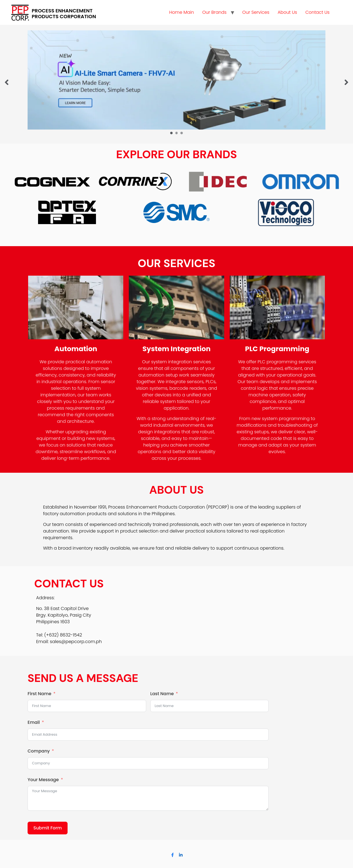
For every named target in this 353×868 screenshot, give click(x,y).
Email (34, 722)
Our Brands (214, 12)
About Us (287, 12)
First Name (39, 694)
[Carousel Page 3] (182, 133)
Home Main (181, 12)
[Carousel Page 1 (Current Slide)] (171, 133)
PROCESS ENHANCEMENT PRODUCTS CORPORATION (64, 14)
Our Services (256, 12)
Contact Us (317, 12)
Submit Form (48, 828)
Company (39, 751)
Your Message (43, 780)
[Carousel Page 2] (177, 133)
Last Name (162, 694)
